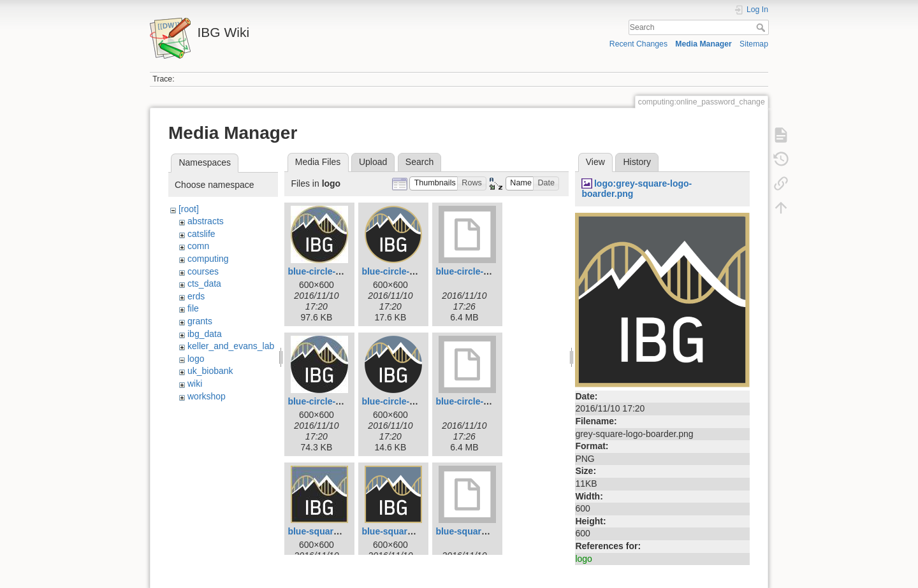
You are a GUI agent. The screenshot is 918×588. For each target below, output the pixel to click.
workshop (207, 396)
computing (208, 259)
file (193, 308)
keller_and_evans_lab (231, 346)
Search (762, 27)
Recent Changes (638, 44)
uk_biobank (210, 371)
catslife (201, 234)
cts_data (204, 283)
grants (200, 321)
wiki (195, 384)
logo (196, 359)
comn (198, 246)
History (637, 162)
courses (203, 271)
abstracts (206, 221)
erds (196, 296)
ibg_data (205, 334)
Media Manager (703, 44)
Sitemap (754, 44)
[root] (189, 209)
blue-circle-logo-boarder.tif (492, 271)
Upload (373, 162)
